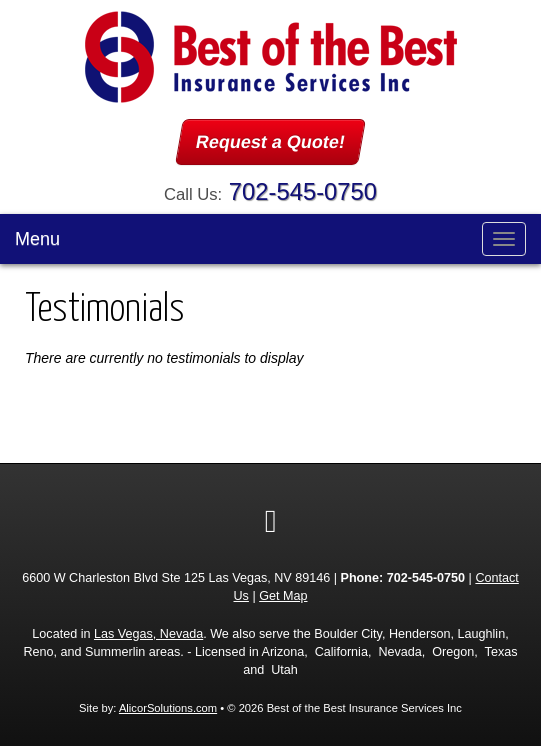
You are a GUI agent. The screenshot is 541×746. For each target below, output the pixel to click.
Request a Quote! (270, 142)
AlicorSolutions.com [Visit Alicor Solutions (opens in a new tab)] (168, 708)
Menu (37, 239)
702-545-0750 (303, 191)
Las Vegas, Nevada (148, 634)
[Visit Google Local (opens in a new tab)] (271, 521)
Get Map (283, 596)
